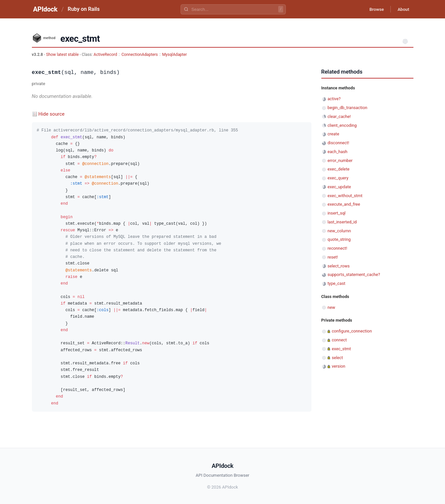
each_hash (338, 152)
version (339, 366)
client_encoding (342, 125)
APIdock (45, 9)
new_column (339, 231)
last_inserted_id (342, 222)
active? (334, 99)
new (331, 307)
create (334, 134)
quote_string (339, 239)
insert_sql (337, 213)
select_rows (339, 266)
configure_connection (352, 331)
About (402, 9)
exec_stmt (341, 349)
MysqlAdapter (174, 55)
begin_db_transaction (347, 108)
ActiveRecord (106, 55)
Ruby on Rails (84, 9)
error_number (340, 160)
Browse (372, 9)
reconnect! (337, 248)
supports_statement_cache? (354, 275)
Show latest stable (63, 55)
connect (339, 340)
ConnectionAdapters (140, 55)
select (337, 358)
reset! (333, 257)
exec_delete (339, 169)
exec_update (339, 187)
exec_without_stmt (345, 196)
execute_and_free (344, 204)
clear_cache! (339, 116)
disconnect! (338, 143)
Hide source (52, 114)
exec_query (338, 178)
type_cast (336, 283)
